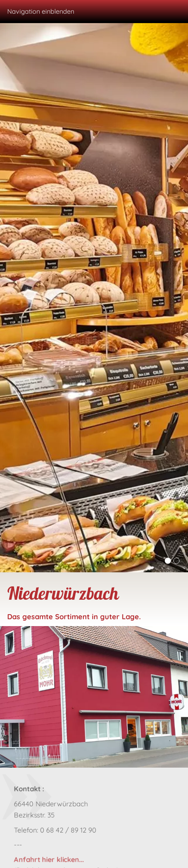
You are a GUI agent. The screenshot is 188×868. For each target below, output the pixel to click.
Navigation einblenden (41, 11)
